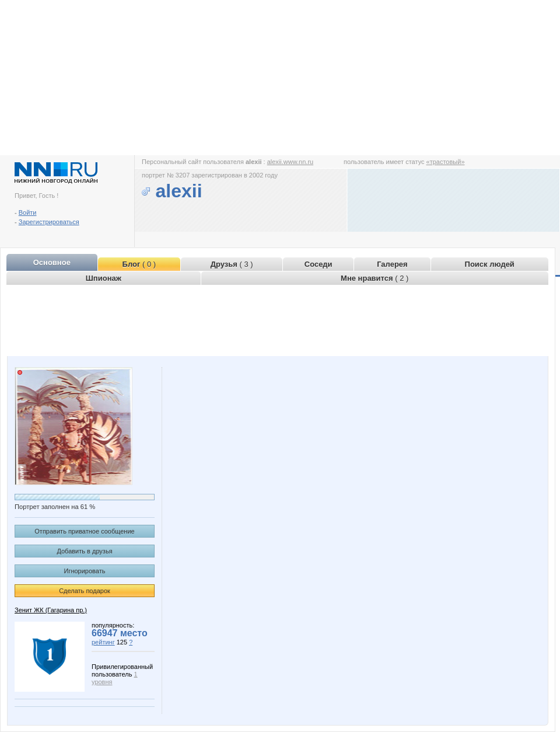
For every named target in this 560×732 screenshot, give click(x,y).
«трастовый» (446, 162)
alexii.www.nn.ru (290, 162)
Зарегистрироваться (49, 222)
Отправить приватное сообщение (84, 531)
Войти (28, 212)
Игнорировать (85, 571)
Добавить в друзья (84, 551)
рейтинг (103, 642)
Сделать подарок (85, 591)
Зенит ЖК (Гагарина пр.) (51, 610)
